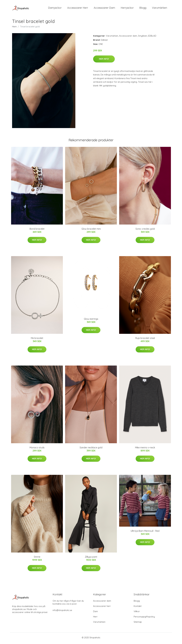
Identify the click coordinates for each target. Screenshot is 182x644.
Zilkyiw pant (91, 558)
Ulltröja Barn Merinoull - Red (145, 532)
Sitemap (138, 623)
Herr (95, 618)
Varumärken (160, 8)
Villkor (137, 613)
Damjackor (55, 8)
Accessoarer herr (102, 608)
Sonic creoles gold (145, 230)
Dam (95, 613)
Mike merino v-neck (145, 449)
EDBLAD (152, 37)
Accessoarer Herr (78, 8)
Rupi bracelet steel (145, 340)
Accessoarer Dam (104, 8)
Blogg (143, 8)
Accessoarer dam (128, 37)
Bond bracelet (37, 230)
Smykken (143, 37)
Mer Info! (104, 60)
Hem (14, 28)
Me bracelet (37, 340)
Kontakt (138, 608)
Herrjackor (127, 8)
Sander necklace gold (91, 449)
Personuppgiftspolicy (144, 618)
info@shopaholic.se (62, 612)
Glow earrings (91, 320)
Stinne (37, 558)
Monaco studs (37, 449)
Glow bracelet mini (91, 230)
